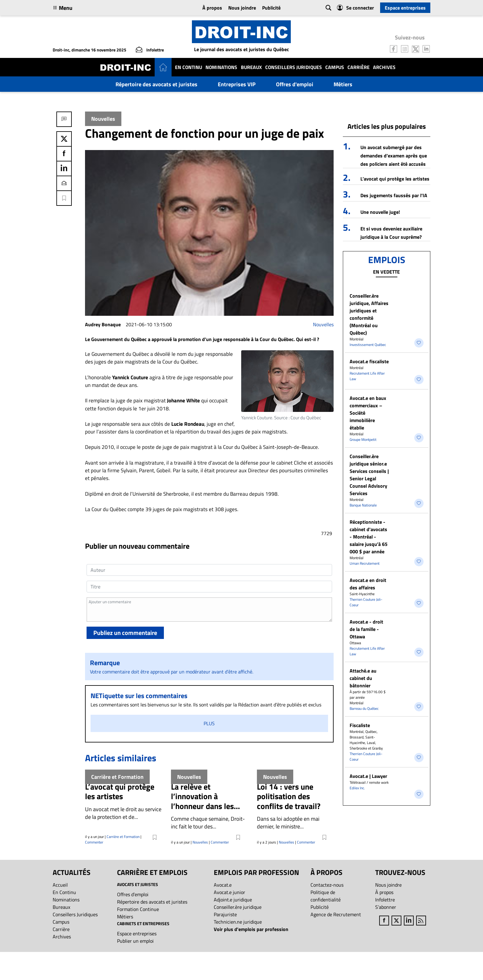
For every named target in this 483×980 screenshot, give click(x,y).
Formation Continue (138, 909)
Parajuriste (225, 914)
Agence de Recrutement (336, 914)
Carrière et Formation (123, 837)
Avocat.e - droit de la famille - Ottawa (366, 629)
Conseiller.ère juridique (238, 907)
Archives (384, 67)
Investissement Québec (368, 345)
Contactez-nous (327, 885)
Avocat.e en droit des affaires (368, 584)
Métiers (343, 84)
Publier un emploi (135, 941)
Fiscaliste (360, 725)
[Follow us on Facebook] (394, 48)
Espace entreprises (405, 8)
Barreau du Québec (364, 708)
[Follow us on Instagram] (405, 48)
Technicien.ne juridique (238, 922)
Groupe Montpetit (363, 439)
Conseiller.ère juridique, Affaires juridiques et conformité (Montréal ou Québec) (369, 314)
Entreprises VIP (237, 84)
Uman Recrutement (365, 563)
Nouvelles (323, 324)
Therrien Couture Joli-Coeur (366, 602)
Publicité (271, 8)
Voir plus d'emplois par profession (251, 929)
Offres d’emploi (133, 894)
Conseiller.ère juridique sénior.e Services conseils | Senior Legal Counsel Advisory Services (369, 475)
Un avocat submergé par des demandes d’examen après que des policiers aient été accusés (394, 156)
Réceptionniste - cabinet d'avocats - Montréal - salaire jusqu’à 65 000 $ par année (369, 537)
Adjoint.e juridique (233, 900)
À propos (212, 8)
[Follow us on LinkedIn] (426, 48)
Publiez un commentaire (125, 633)
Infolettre (385, 900)
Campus (335, 67)
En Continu (189, 67)
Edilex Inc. (357, 788)
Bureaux (251, 67)
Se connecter (355, 8)
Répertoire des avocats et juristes (156, 84)
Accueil (60, 885)
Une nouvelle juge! (380, 212)
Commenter (94, 842)
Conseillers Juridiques (294, 67)
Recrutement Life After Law (367, 376)
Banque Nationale (363, 505)
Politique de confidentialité (326, 896)
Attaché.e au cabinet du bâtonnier (363, 678)
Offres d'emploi (295, 84)
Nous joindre (242, 8)
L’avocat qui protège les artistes (395, 179)
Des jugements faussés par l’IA (394, 195)
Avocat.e (223, 885)
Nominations (221, 67)
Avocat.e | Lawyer (368, 776)
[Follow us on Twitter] (416, 48)
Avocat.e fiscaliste (369, 361)
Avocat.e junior (229, 892)
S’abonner (386, 907)
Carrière (359, 67)
